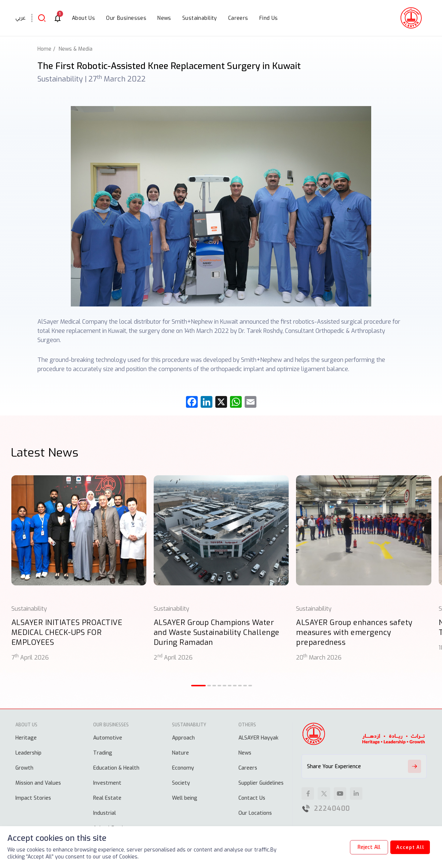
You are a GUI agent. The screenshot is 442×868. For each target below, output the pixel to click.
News (245, 753)
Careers (248, 768)
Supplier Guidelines (261, 783)
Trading (103, 753)
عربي (21, 18)
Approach (183, 738)
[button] (198, 686)
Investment (107, 783)
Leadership (28, 753)
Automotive (108, 738)
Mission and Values (38, 783)
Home (44, 49)
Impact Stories (33, 798)
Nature (180, 753)
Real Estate (107, 798)
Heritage (26, 738)
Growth (24, 768)
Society (181, 783)
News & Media (76, 49)
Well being (185, 798)
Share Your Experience (364, 766)
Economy (183, 768)
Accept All (408, 847)
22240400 (332, 809)
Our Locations (255, 813)
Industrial (105, 813)
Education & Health (116, 768)
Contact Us (252, 798)
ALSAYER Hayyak (258, 738)
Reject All (364, 847)
